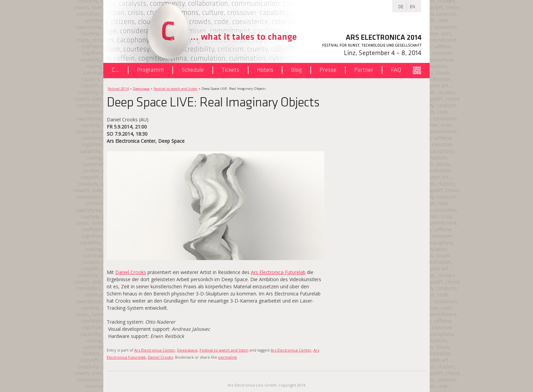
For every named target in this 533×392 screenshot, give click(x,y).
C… (116, 70)
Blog (296, 70)
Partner (364, 70)
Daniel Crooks (131, 272)
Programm (150, 70)
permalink (228, 357)
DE (401, 6)
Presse (328, 70)
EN (412, 6)
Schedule (193, 70)
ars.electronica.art (419, 71)
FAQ (396, 70)
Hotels (265, 70)
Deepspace (141, 89)
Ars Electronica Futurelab (278, 272)
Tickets (230, 70)
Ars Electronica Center (155, 350)
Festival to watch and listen (176, 89)
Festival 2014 (118, 89)
